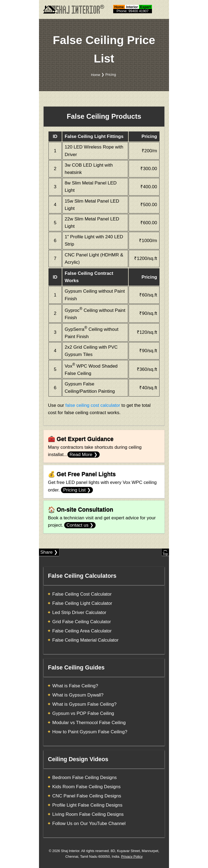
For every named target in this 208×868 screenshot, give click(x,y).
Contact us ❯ (80, 525)
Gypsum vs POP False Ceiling (83, 713)
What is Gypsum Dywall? (78, 695)
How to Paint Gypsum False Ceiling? (90, 732)
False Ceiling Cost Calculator (82, 594)
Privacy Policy (132, 857)
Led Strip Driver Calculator (79, 613)
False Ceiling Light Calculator (82, 603)
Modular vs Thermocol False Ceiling (89, 723)
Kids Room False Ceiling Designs (86, 787)
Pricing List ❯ (77, 490)
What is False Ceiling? (75, 686)
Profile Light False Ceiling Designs (87, 805)
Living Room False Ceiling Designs (88, 814)
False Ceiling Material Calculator (85, 640)
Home (96, 75)
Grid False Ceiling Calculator (82, 622)
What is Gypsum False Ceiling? (84, 704)
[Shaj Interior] (74, 9)
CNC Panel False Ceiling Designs (87, 796)
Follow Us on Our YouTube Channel (89, 824)
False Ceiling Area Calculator (82, 631)
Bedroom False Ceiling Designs (84, 778)
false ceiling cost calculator (93, 405)
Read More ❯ (84, 455)
